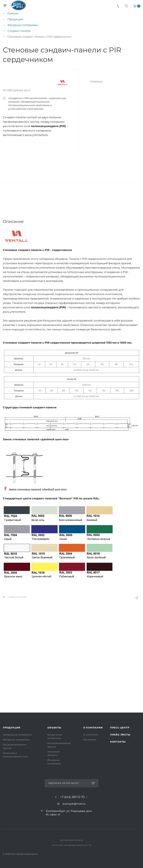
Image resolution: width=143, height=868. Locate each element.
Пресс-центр (120, 728)
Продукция (12, 728)
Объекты (54, 728)
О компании (93, 728)
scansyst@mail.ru (74, 804)
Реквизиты (90, 740)
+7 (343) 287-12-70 (72, 797)
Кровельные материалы (17, 735)
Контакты (118, 742)
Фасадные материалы (16, 740)
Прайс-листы (120, 735)
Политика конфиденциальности (72, 845)
